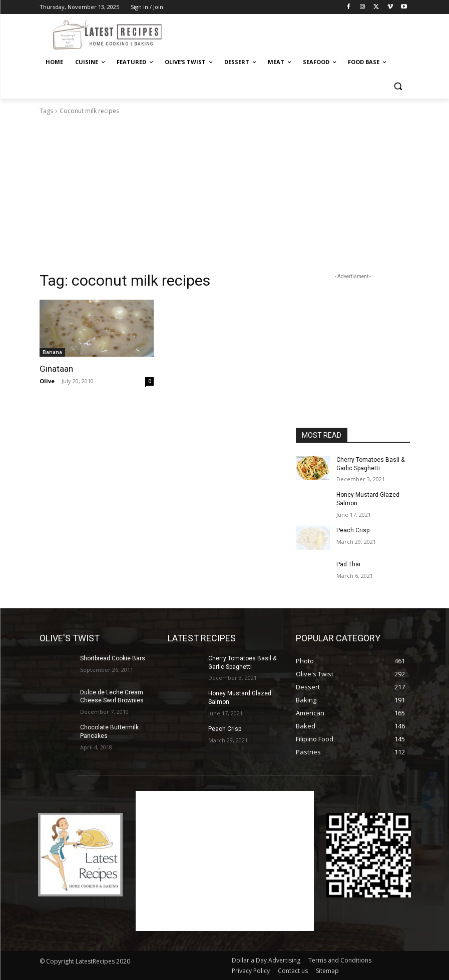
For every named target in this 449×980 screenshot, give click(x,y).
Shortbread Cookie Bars (113, 658)
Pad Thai (348, 564)
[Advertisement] (293, 34)
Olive (47, 381)
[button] (398, 86)
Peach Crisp (353, 530)
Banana (52, 352)
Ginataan (56, 369)
